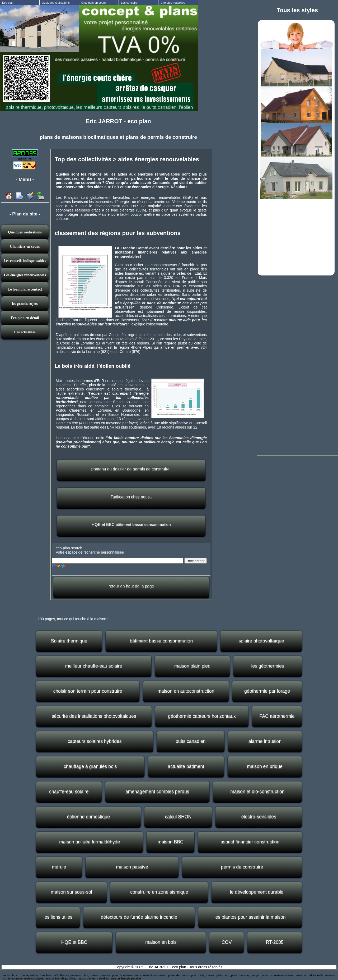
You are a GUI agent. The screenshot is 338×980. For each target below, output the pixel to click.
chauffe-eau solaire (69, 792)
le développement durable (257, 892)
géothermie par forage (267, 691)
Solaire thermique (69, 641)
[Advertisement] (296, 237)
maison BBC (171, 842)
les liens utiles (58, 917)
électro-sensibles (259, 817)
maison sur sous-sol (71, 892)
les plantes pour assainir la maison (250, 917)
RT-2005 (275, 942)
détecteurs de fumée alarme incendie (139, 917)
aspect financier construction (250, 842)
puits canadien (191, 741)
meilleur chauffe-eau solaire (94, 666)
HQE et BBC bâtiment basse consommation (131, 524)
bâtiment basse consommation (161, 641)
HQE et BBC (74, 942)
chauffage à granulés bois (90, 766)
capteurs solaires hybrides (95, 741)
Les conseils (129, 3)
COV (227, 942)
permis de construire (242, 867)
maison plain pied (192, 666)
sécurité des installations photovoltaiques (94, 716)
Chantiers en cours (93, 3)
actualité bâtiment (186, 766)
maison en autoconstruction (186, 691)
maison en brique (265, 766)
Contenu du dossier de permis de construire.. (131, 469)
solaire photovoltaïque (261, 641)
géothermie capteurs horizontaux (202, 716)
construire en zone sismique (159, 892)
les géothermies (268, 666)
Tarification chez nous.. (131, 497)
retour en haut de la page (131, 586)
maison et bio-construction (257, 792)
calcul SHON (178, 817)
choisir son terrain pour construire (88, 691)
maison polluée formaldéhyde (90, 842)
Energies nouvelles (173, 3)
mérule (59, 867)
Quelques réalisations (56, 3)
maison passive (132, 867)
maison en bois (161, 942)
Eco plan (8, 3)
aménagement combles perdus (157, 792)
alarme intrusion (265, 741)
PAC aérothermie (277, 716)
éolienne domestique (88, 817)
